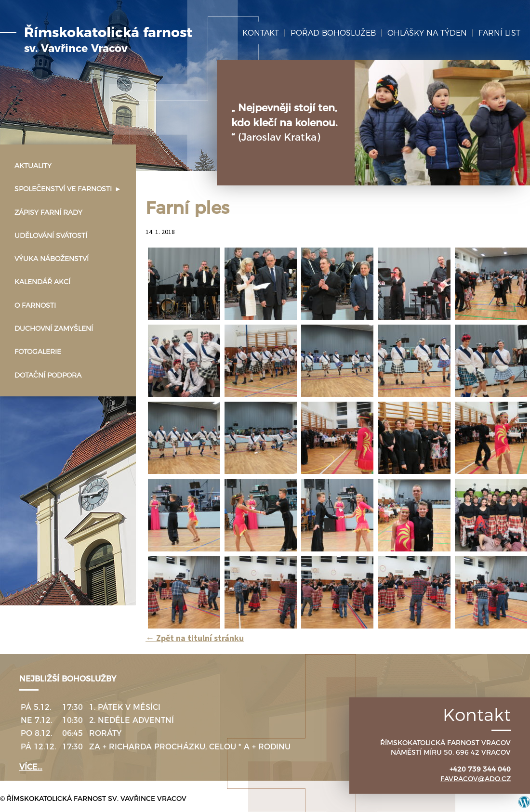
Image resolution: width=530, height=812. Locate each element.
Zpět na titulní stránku (195, 638)
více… (31, 767)
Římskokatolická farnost (108, 40)
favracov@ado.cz (476, 779)
